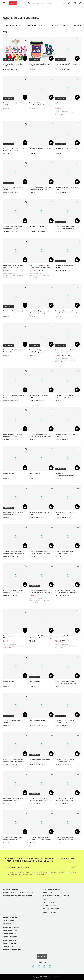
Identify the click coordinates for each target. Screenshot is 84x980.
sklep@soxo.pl (42, 962)
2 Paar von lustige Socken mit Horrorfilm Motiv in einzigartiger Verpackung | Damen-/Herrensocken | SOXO (67, 397)
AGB (45, 899)
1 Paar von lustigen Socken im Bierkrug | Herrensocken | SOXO (40, 188)
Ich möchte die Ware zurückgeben (18, 896)
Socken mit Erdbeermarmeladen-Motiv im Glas (67, 474)
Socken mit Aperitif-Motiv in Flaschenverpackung (14, 312)
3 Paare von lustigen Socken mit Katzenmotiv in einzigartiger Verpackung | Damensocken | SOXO (14, 838)
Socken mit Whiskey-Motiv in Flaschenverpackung (14, 149)
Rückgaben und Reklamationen (57, 896)
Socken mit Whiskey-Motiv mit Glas (13, 104)
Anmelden (74, 867)
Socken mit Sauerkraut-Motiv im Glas (40, 149)
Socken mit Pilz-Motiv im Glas (66, 148)
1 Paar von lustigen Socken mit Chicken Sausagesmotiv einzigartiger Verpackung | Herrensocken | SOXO (66, 838)
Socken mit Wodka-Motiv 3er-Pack (66, 435)
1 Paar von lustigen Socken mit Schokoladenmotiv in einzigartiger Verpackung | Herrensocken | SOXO (65, 227)
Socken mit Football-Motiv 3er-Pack (67, 188)
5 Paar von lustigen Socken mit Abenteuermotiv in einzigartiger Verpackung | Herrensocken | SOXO (13, 227)
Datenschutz (49, 902)
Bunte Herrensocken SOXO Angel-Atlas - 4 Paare (13, 435)
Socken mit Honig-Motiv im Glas (13, 637)
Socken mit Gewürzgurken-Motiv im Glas (13, 351)
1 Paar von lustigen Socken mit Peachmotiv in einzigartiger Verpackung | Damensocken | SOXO (65, 552)
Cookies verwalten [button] (51, 906)
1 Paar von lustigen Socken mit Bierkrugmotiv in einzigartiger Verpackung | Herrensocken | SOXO (39, 351)
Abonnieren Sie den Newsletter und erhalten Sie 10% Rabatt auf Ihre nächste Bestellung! (40, 860)
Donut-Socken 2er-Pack (38, 720)
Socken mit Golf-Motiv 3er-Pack (65, 513)
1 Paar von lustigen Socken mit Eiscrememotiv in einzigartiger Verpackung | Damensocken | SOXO (13, 513)
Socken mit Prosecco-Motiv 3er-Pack (13, 188)
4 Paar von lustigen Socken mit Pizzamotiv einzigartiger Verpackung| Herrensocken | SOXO (14, 591)
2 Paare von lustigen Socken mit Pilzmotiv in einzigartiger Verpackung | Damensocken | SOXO (40, 838)
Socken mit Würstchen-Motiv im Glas (40, 65)
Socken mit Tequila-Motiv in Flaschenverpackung (40, 312)
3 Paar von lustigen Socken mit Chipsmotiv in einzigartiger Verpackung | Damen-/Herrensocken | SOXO (67, 721)
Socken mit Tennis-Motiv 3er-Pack (40, 513)
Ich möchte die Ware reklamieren (18, 893)
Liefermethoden (50, 912)
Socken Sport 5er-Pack (38, 226)
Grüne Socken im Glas (64, 103)
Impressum (47, 893)
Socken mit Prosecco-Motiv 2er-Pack (13, 721)
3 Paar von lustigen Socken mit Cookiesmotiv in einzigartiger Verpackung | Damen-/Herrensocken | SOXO (67, 351)
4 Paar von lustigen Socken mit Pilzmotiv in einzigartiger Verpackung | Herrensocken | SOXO (14, 760)
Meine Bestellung (11, 889)
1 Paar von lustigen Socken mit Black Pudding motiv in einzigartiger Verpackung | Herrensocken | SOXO (40, 552)
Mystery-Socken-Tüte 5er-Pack (40, 759)
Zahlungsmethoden (52, 909)
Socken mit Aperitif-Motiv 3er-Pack (66, 65)
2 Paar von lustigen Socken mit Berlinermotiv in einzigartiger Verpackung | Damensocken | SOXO (65, 760)
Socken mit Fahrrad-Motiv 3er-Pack (14, 396)
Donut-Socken (8, 473)
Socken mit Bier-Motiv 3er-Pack (39, 396)
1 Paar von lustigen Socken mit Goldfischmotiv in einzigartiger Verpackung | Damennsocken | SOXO (13, 799)
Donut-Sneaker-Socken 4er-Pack (66, 637)
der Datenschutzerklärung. (44, 874)
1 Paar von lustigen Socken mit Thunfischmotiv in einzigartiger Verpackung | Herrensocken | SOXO (13, 266)
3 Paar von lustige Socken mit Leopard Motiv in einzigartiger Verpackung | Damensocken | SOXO (40, 799)
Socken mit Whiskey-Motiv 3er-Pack (65, 266)
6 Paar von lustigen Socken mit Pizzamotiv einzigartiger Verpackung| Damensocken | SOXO (14, 65)
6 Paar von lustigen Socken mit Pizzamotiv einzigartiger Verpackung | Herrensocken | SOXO (40, 266)
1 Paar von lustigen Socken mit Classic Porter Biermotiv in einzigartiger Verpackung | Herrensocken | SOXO (41, 104)
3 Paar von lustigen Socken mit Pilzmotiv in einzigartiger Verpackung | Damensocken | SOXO (14, 552)
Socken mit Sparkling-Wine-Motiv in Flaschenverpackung (40, 637)
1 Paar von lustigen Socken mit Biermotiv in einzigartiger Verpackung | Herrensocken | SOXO (40, 435)
